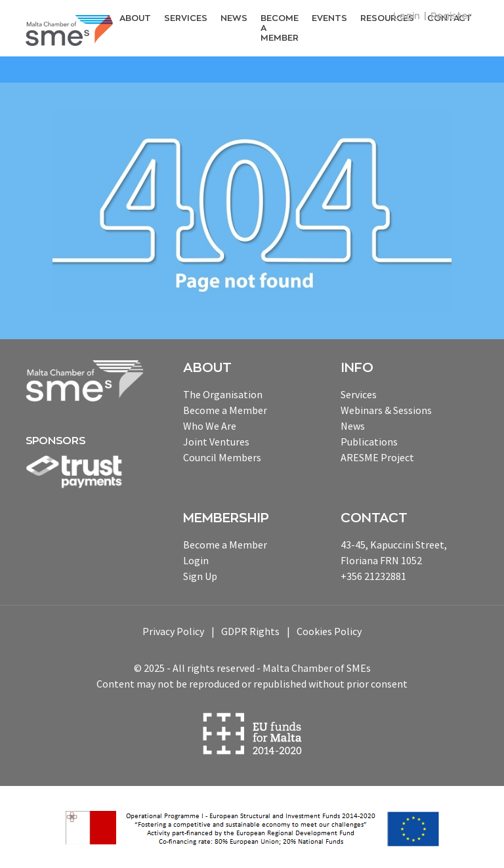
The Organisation (223, 394)
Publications (369, 442)
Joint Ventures (216, 442)
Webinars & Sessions (386, 410)
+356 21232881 (373, 576)
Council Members (222, 457)
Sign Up (200, 576)
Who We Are (210, 426)
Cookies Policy (329, 631)
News (234, 18)
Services (186, 18)
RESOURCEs (387, 18)
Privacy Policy (173, 631)
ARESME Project (377, 457)
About (135, 18)
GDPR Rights (250, 631)
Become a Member (280, 28)
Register (451, 16)
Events (329, 18)
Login (407, 16)
